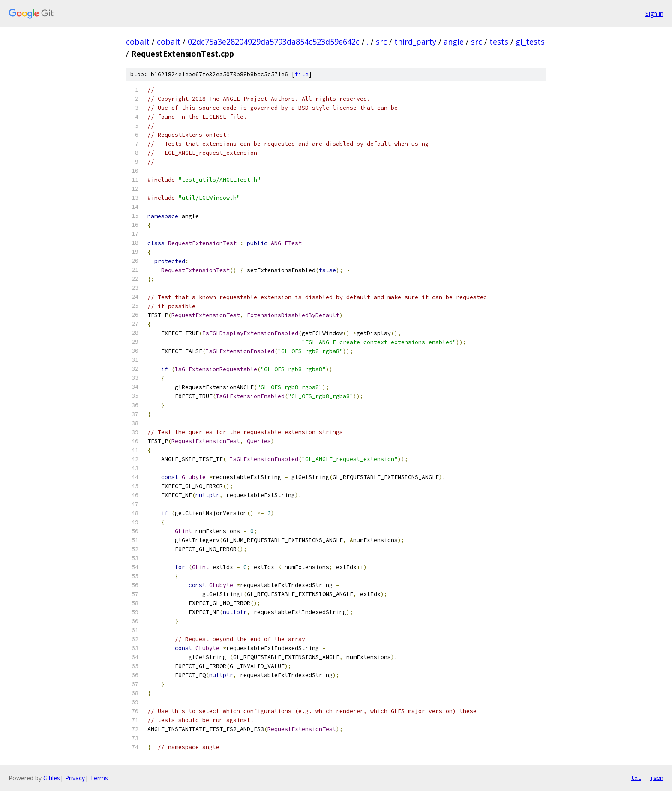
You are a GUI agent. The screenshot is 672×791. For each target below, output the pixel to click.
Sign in (654, 13)
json (657, 778)
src (381, 42)
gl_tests (530, 42)
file (302, 74)
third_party (415, 42)
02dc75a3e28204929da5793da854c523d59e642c (274, 42)
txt (636, 778)
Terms (99, 778)
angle (454, 42)
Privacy (75, 778)
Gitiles (52, 778)
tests (499, 42)
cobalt (138, 42)
